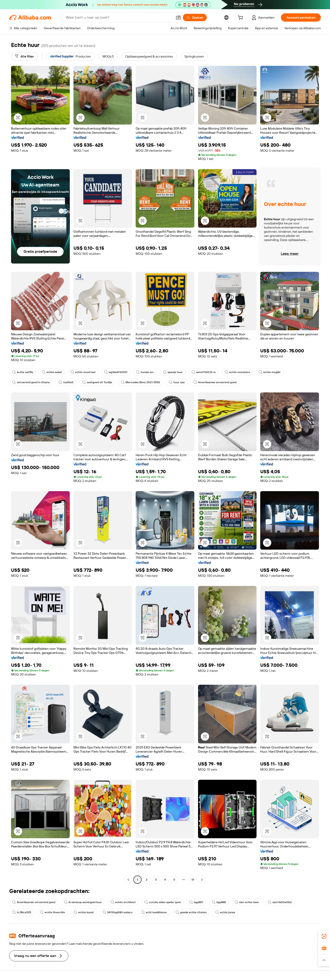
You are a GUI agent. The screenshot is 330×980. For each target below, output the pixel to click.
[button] (178, 17)
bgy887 (196, 902)
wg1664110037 (116, 372)
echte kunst (84, 912)
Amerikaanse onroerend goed (215, 382)
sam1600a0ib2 (280, 902)
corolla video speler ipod (162, 902)
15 (193, 880)
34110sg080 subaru (117, 912)
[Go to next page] (202, 880)
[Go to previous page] (128, 880)
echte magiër (270, 372)
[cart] (241, 18)
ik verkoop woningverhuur (83, 902)
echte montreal (83, 372)
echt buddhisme (154, 912)
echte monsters (237, 372)
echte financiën (53, 912)
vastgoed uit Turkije (97, 382)
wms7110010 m (204, 372)
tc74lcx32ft (22, 912)
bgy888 (219, 902)
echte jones (225, 912)
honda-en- (145, 372)
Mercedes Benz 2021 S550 (140, 382)
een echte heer (247, 902)
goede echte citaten (191, 912)
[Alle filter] (24, 56)
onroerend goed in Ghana (31, 382)
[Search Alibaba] (119, 17)
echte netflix (23, 372)
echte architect (123, 902)
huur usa (177, 382)
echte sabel (52, 372)
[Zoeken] (195, 17)
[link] (324, 936)
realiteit (66, 382)
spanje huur (173, 372)
